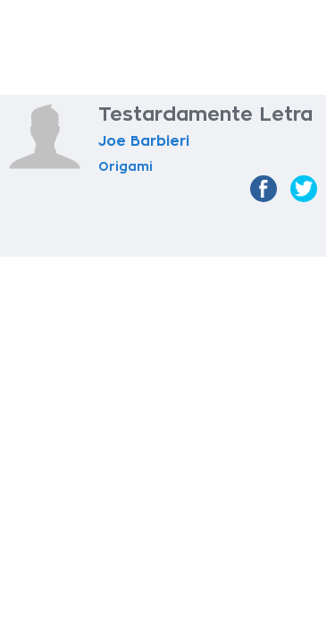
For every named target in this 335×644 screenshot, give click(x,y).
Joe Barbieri (144, 141)
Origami (126, 166)
